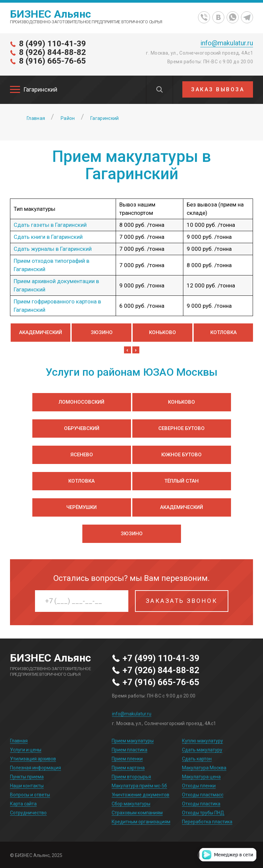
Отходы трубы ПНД (203, 813)
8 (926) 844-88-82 (52, 52)
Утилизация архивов (33, 759)
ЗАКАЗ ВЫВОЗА (218, 89)
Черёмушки (81, 507)
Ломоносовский (81, 402)
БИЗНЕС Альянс (50, 14)
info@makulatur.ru (227, 43)
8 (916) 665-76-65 (52, 61)
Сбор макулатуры (131, 804)
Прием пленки (127, 759)
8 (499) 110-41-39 (52, 44)
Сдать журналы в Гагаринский (53, 249)
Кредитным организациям (141, 822)
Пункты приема (27, 777)
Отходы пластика (201, 804)
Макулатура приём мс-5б (139, 786)
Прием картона (128, 768)
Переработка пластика (207, 822)
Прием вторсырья (131, 777)
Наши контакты (27, 786)
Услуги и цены (26, 750)
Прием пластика (129, 750)
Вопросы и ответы (30, 795)
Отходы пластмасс (203, 795)
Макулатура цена (201, 777)
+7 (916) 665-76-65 (161, 682)
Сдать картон (197, 759)
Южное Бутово (181, 455)
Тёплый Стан (181, 481)
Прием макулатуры (133, 741)
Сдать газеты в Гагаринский (50, 225)
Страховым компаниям (137, 813)
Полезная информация (35, 768)
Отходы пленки (199, 786)
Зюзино (102, 332)
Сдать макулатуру (202, 750)
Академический (40, 332)
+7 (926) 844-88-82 (161, 670)
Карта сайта (23, 804)
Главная (19, 741)
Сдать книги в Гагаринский (48, 237)
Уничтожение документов (140, 795)
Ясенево (82, 455)
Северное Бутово (181, 428)
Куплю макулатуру (202, 741)
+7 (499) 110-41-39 (161, 658)
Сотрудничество (28, 813)
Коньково (162, 332)
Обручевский (82, 428)
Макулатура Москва (204, 768)
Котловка (223, 332)
